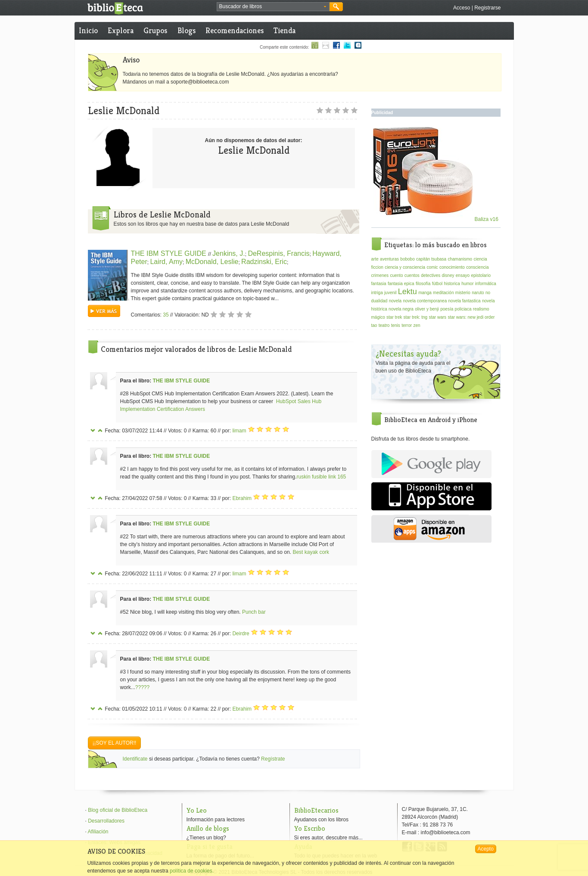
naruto (478, 293)
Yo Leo (197, 810)
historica (452, 284)
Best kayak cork (311, 552)
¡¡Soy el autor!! (115, 743)
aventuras (389, 259)
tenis (396, 325)
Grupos (155, 30)
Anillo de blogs (208, 828)
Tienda (285, 30)
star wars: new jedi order (471, 317)
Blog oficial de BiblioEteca (118, 810)
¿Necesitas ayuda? (408, 354)
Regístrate (273, 759)
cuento (396, 275)
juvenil (390, 293)
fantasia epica (401, 284)
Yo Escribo (310, 828)
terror (407, 325)
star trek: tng (416, 317)
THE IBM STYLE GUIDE (170, 253)
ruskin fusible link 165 (322, 477)
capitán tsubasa (431, 259)
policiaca (463, 309)
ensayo (463, 275)
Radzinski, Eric (264, 262)
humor (467, 284)
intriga (377, 293)
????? (142, 687)
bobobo (407, 259)
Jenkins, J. (229, 253)
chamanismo (460, 259)
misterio (463, 293)
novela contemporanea (425, 301)
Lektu (408, 292)
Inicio (88, 30)
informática (486, 284)
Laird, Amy (166, 262)
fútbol (437, 284)
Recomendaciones (235, 30)
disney (448, 275)
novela (395, 301)
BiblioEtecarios (316, 810)
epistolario (481, 275)
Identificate (135, 759)
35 (166, 315)
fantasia (379, 284)
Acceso (462, 8)
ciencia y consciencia (405, 267)
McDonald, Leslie (212, 262)
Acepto (486, 849)
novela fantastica (465, 301)
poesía (447, 309)
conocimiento (452, 267)
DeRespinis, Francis (278, 253)
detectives (431, 275)
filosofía (423, 284)
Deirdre (241, 634)
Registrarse (487, 8)
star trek (394, 317)
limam (239, 431)
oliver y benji (427, 309)
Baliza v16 (436, 219)
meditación (443, 293)
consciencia (477, 267)
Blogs (187, 30)
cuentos (412, 275)
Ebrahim (242, 498)
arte (375, 259)
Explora (121, 30)
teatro (384, 325)
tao (374, 325)
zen (417, 325)
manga (425, 293)
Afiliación (98, 832)
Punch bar (254, 612)
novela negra (401, 309)
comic (432, 267)
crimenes (380, 275)
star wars (437, 317)
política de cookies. (192, 871)
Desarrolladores (106, 821)
